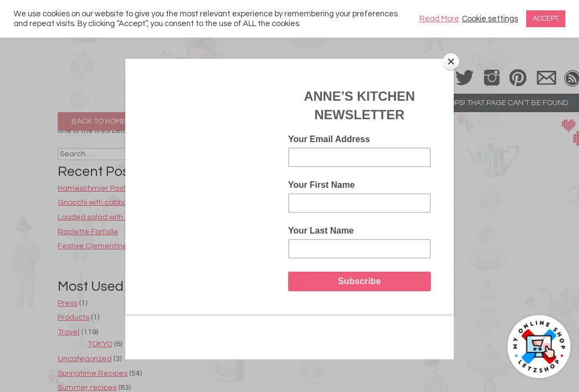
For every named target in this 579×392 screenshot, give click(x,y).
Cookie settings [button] (490, 19)
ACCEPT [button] (546, 19)
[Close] (451, 62)
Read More (439, 19)
